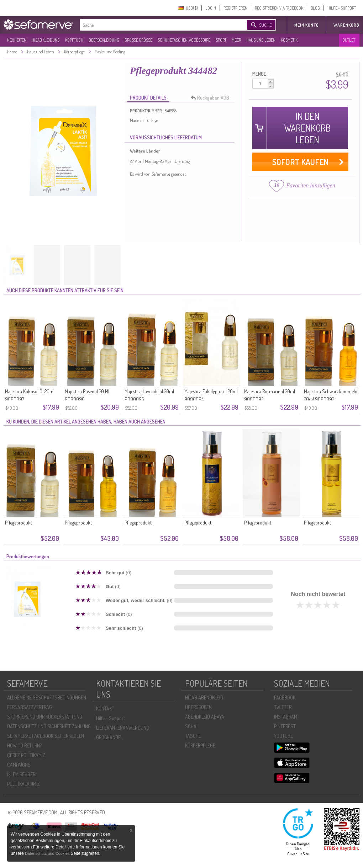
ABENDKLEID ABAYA (205, 717)
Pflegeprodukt (19, 523)
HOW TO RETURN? (24, 745)
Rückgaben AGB (212, 98)
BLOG (315, 8)
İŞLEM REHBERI (22, 774)
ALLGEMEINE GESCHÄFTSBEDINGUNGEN (47, 697)
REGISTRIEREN (235, 8)
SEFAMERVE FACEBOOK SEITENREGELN (46, 736)
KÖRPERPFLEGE (200, 745)
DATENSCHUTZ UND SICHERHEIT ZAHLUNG (49, 726)
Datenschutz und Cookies (48, 853)
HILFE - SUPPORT (342, 8)
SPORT (221, 40)
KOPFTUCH (74, 40)
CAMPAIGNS (19, 765)
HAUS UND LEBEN (261, 40)
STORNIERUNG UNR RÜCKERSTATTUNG (45, 717)
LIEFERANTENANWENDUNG (123, 728)
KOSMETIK (289, 40)
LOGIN (211, 8)
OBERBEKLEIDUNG (104, 40)
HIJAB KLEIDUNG (46, 40)
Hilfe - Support (111, 718)
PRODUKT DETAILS (148, 98)
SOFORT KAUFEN (300, 162)
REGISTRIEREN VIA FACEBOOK (279, 8)
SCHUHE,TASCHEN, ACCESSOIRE (184, 40)
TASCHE (193, 736)
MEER (236, 40)
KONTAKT (105, 709)
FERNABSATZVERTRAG (30, 707)
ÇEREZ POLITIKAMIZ (26, 755)
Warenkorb (346, 25)
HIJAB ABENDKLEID (204, 697)
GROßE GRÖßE (138, 40)
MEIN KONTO (307, 25)
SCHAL (192, 726)
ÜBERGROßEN (198, 707)
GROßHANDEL (109, 737)
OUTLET (349, 40)
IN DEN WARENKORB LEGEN (307, 128)
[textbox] (157, 25)
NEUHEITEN (17, 40)
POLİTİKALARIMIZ (23, 784)
